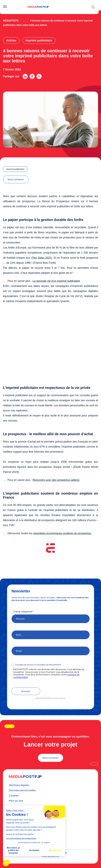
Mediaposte (11, 21)
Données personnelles (22, 790)
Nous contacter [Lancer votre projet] (50, 758)
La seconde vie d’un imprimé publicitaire (56, 281)
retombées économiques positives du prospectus (62, 533)
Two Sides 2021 (42, 258)
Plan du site (16, 801)
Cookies (14, 796)
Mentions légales (19, 785)
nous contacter (16, 179)
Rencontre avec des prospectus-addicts (56, 480)
